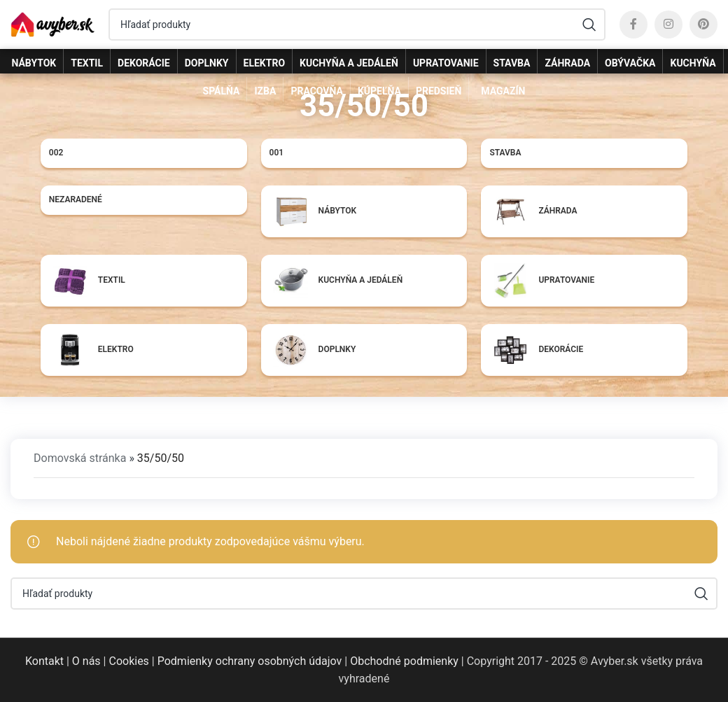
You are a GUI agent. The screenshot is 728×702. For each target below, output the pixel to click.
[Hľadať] (357, 24)
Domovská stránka (80, 458)
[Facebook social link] (633, 24)
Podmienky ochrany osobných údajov (250, 661)
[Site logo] (52, 23)
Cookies (128, 661)
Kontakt (44, 661)
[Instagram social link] (668, 24)
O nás (86, 661)
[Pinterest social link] (703, 24)
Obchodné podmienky (404, 661)
